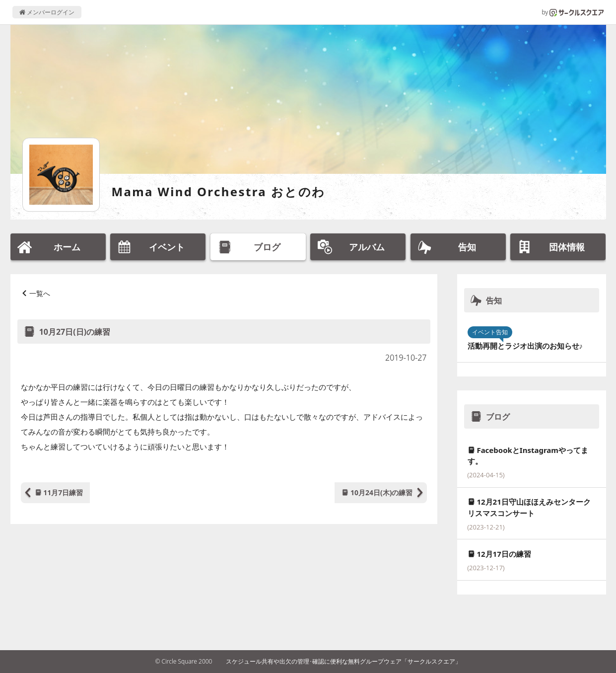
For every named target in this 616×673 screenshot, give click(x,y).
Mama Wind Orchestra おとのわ (219, 191)
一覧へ (40, 293)
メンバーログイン (47, 12)
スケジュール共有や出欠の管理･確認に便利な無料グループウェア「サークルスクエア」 (343, 661)
